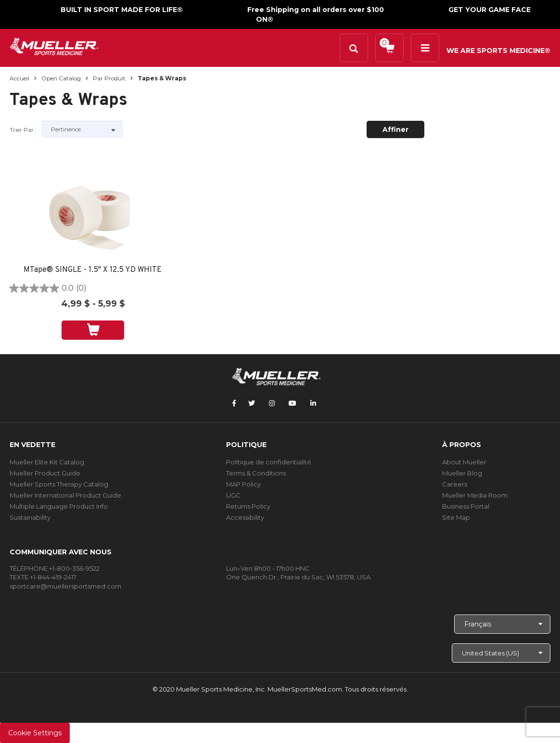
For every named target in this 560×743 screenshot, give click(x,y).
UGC (233, 495)
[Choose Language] (502, 624)
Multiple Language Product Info (59, 506)
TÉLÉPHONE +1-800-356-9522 (55, 568)
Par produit (109, 78)
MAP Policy (243, 484)
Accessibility (245, 517)
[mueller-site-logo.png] (54, 45)
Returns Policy (248, 506)
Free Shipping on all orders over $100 (316, 10)
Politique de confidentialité (269, 462)
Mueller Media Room (475, 495)
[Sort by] (82, 129)
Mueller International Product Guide (65, 495)
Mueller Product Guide (45, 473)
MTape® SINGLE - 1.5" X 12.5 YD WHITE (93, 270)
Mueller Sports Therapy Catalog (59, 484)
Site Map (456, 517)
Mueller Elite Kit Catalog (47, 462)
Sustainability (30, 517)
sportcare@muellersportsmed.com (65, 586)
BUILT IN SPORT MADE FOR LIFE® (122, 10)
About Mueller (464, 462)
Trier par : (23, 130)
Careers (455, 484)
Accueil (19, 78)
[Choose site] (501, 653)
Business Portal (466, 506)
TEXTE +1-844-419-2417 (43, 577)
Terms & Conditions (256, 473)
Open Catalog (61, 78)
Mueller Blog (462, 473)
